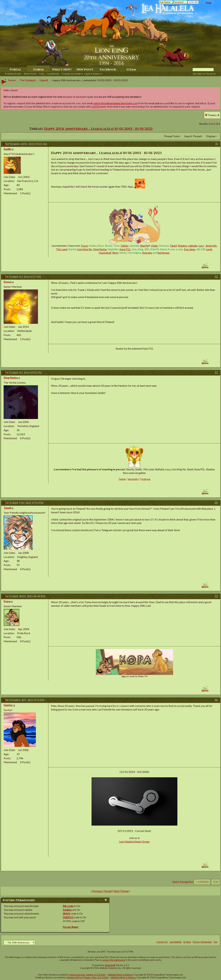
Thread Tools (171, 136)
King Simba (100, 249)
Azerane (147, 253)
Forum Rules (71, 927)
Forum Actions (71, 74)
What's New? (62, 70)
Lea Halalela (176, 942)
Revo (115, 253)
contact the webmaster (113, 960)
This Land (62, 249)
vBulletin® (110, 965)
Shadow (183, 246)
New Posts (30, 74)
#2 (216, 277)
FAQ (42, 74)
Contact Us (162, 942)
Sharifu (144, 246)
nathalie (193, 246)
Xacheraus (163, 253)
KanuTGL (125, 249)
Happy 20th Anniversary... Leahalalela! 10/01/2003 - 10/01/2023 (98, 129)
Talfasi (124, 246)
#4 (216, 503)
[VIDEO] (68, 917)
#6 (216, 700)
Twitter (122, 479)
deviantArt (133, 479)
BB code (68, 906)
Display (211, 136)
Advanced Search (204, 74)
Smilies (67, 910)
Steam (131, 70)
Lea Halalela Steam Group (134, 841)
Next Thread (121, 891)
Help (209, 3)
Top (216, 882)
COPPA (95, 107)
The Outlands (28, 80)
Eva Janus (190, 249)
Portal (15, 70)
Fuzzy (84, 246)
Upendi (44, 80)
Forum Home (13, 74)
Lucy (201, 246)
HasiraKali (105, 253)
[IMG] (66, 913)
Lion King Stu (85, 249)
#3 (216, 372)
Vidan (154, 246)
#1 (217, 144)
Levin (209, 249)
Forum (39, 70)
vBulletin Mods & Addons (120, 975)
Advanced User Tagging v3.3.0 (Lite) (88, 975)
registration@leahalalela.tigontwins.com (115, 103)
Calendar (53, 74)
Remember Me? (170, 5)
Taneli (173, 246)
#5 (216, 596)
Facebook (108, 70)
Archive (187, 942)
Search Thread (193, 136)
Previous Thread (102, 891)
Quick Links (92, 74)
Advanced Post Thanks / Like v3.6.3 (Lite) (88, 977)
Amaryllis (211, 246)
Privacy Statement (202, 942)
